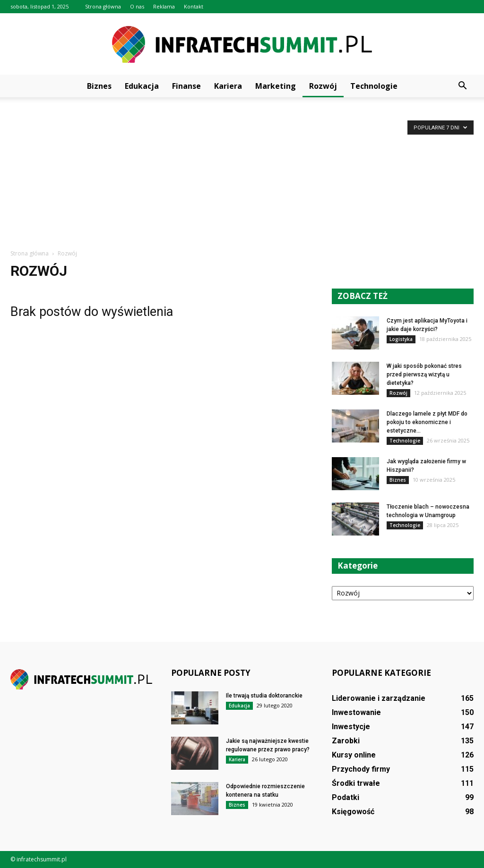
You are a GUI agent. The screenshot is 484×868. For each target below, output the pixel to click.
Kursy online (354, 755)
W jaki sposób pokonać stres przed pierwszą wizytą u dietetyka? (424, 374)
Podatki (346, 797)
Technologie (374, 86)
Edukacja (142, 86)
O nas (137, 6)
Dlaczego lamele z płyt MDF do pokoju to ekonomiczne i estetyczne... (427, 422)
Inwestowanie (356, 712)
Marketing (276, 86)
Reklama (164, 6)
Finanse (186, 86)
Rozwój (323, 86)
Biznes (99, 86)
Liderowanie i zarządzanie (379, 698)
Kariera (228, 86)
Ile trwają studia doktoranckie (264, 696)
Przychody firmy (361, 769)
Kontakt (194, 6)
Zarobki (346, 741)
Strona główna (103, 6)
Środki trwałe (356, 783)
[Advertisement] (242, 178)
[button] (462, 86)
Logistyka (401, 339)
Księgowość (353, 812)
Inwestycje (351, 727)
